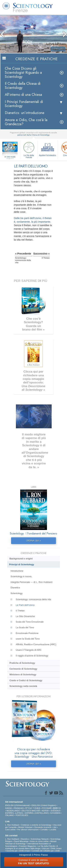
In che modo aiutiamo (10, 157)
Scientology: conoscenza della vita (33, 599)
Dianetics (15, 588)
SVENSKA (55, 811)
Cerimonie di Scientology (23, 669)
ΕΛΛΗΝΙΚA (55, 813)
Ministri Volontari (25, 827)
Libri (55, 827)
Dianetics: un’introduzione (25, 113)
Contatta (44, 830)
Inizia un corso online (39, 841)
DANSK (9, 808)
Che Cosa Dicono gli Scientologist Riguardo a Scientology (23, 73)
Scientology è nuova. (21, 576)
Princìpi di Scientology (22, 564)
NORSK (45, 811)
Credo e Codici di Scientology (26, 680)
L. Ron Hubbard (12, 825)
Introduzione (17, 571)
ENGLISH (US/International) (18, 805)
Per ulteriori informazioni (28, 830)
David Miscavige (21, 841)
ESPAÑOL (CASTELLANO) (37, 813)
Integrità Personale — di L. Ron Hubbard (31, 582)
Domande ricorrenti (43, 827)
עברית (29, 808)
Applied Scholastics (48, 149)
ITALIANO (10, 815)
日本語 (37, 808)
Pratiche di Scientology (22, 663)
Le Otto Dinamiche (25, 616)
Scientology (17, 593)
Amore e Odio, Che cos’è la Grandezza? (26, 122)
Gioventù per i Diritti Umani (18, 851)
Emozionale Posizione (27, 633)
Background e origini (21, 559)
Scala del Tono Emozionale (30, 622)
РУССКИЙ (47, 808)
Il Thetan (20, 611)
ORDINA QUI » (33, 541)
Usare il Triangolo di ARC (29, 650)
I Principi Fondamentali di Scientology (24, 104)
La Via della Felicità (29, 150)
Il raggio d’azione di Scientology (32, 656)
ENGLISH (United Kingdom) (44, 805)
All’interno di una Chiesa (23, 95)
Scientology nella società (23, 686)
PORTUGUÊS (22, 815)
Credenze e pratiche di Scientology (36, 825)
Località (53, 830)
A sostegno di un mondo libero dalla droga (31, 847)
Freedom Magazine (28, 846)
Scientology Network (40, 839)
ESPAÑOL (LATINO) (14, 813)
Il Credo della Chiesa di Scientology (23, 86)
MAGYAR (36, 811)
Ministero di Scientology (23, 675)
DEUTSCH (26, 811)
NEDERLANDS (13, 811)
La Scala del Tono (25, 627)
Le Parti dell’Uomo (25, 605)
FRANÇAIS (19, 808)
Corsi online (10, 830)
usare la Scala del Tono (28, 639)
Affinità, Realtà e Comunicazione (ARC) (36, 644)
